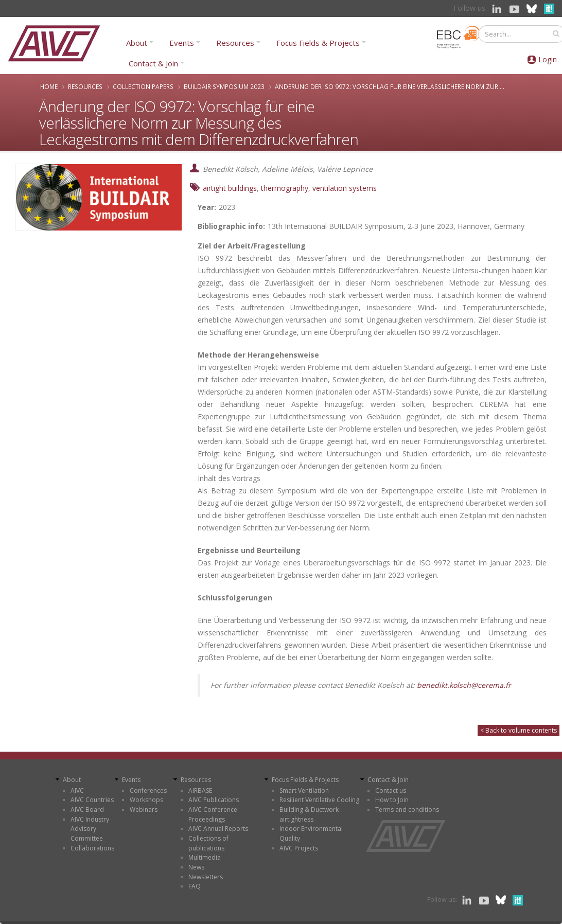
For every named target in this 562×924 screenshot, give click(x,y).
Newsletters (206, 877)
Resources (235, 43)
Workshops (146, 800)
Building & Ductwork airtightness (309, 814)
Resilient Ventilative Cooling (319, 800)
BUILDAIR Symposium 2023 (224, 86)
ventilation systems (345, 188)
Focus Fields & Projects (318, 43)
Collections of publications (208, 843)
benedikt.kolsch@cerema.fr (465, 685)
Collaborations (92, 848)
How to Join (392, 800)
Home (49, 86)
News (196, 867)
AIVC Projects (299, 848)
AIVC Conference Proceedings (213, 814)
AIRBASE (200, 790)
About (137, 43)
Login (548, 59)
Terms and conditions (407, 810)
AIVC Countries (92, 800)
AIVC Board (87, 810)
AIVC (77, 790)
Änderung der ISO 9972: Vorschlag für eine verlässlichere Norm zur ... (390, 86)
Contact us (391, 790)
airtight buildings (230, 188)
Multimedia (205, 857)
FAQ (195, 886)
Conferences (148, 790)
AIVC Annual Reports (218, 829)
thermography (285, 188)
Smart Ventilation (304, 790)
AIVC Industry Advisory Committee (90, 829)
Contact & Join (153, 63)
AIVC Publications (214, 800)
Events (182, 43)
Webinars (144, 810)
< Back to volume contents (519, 730)
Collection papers (143, 86)
